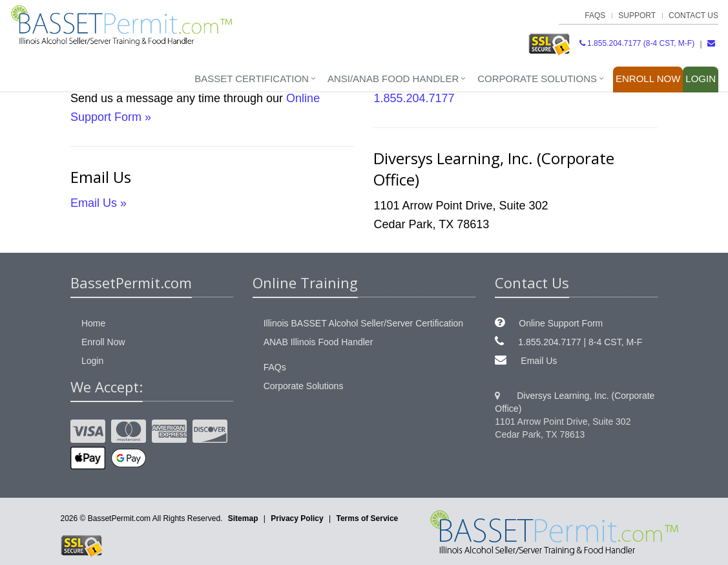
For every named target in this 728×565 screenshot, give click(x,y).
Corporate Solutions (537, 79)
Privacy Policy (297, 518)
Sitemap (243, 518)
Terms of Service (367, 518)
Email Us (539, 361)
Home (93, 323)
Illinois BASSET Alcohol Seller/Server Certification (363, 323)
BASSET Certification (252, 79)
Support (637, 16)
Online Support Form (561, 323)
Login (701, 79)
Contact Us (693, 16)
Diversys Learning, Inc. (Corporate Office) (575, 402)
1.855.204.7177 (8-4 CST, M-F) (637, 43)
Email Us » (99, 203)
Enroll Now (648, 79)
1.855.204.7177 (414, 98)
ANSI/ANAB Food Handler (393, 79)
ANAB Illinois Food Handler (318, 342)
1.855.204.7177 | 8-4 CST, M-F (580, 342)
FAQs (595, 16)
